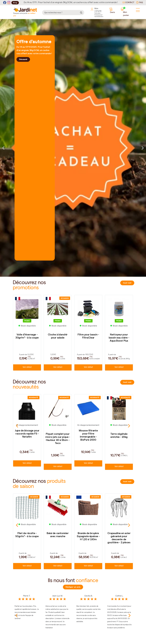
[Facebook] (5, 3)
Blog (15, 3)
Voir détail (27, 367)
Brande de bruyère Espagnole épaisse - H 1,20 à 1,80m (88, 536)
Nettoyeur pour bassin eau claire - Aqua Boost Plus (119, 338)
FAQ (139, 2)
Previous (3, 148)
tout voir (127, 283)
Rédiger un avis (73, 587)
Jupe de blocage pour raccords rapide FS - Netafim (27, 434)
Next (143, 148)
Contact (128, 3)
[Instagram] (9, 3)
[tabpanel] (73, 148)
